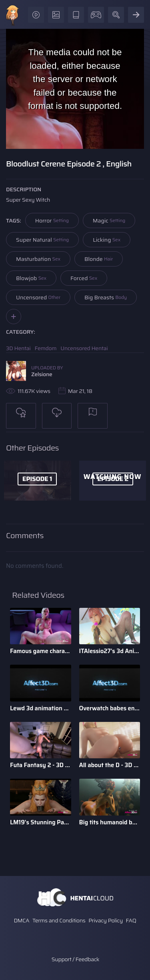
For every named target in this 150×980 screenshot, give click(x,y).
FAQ (131, 920)
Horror (52, 220)
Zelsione (42, 374)
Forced (84, 278)
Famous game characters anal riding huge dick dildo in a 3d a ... (41, 651)
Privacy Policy (106, 920)
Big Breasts (106, 297)
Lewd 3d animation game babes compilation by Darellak (41, 708)
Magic (109, 220)
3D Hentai (18, 348)
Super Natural (42, 240)
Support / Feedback (75, 959)
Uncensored (38, 297)
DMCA (21, 920)
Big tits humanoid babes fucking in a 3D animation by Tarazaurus (110, 822)
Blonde (99, 259)
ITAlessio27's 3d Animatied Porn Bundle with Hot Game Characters (110, 651)
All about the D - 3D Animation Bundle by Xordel (110, 765)
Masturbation (38, 259)
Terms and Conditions (59, 920)
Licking (107, 240)
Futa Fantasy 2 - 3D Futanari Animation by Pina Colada (41, 765)
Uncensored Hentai (84, 348)
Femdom (46, 348)
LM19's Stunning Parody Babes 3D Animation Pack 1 (41, 822)
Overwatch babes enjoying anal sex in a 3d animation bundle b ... (110, 708)
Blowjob (31, 278)
